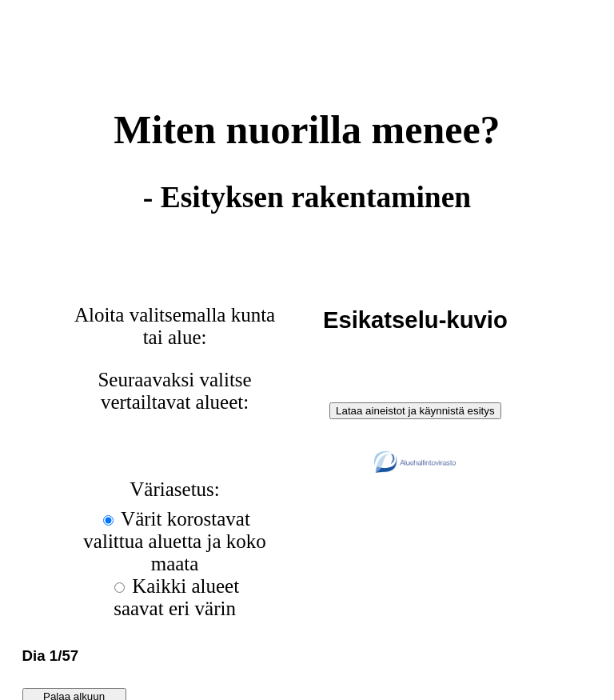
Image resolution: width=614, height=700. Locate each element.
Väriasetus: (174, 489)
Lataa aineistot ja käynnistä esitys (415, 411)
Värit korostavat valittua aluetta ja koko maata (174, 541)
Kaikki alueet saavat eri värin (176, 597)
